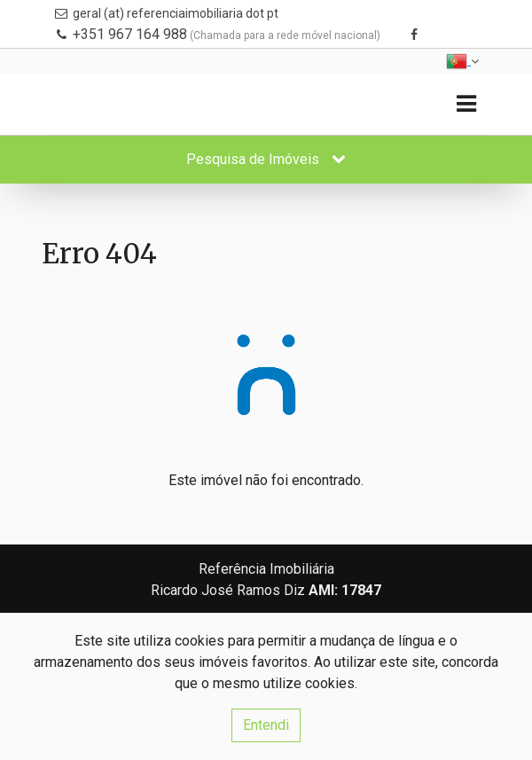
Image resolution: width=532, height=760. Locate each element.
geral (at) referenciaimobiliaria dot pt (176, 13)
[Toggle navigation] (466, 104)
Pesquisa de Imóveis (266, 159)
